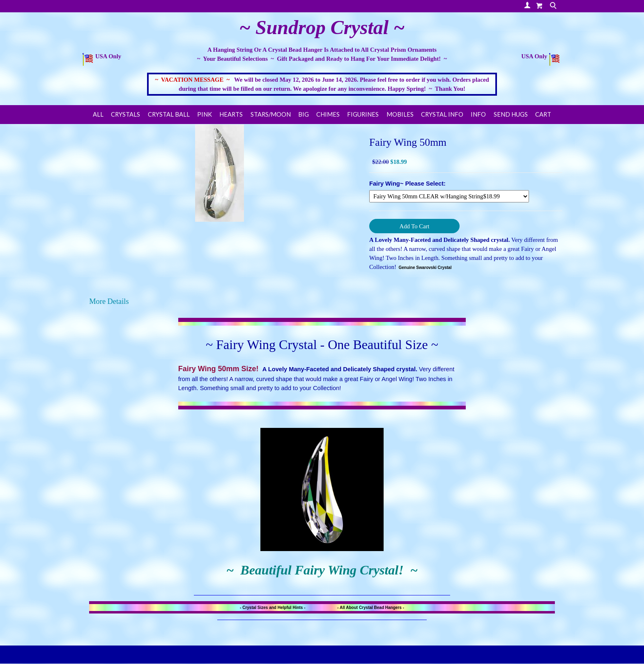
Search (554, 6)
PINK (205, 114)
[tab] (322, 301)
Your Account (527, 5)
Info (478, 114)
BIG (304, 114)
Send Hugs (511, 114)
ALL (98, 114)
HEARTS (231, 114)
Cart (543, 114)
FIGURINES (363, 114)
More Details (109, 301)
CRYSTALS (125, 114)
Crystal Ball (169, 114)
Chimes (328, 114)
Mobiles (400, 114)
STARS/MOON (271, 114)
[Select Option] (449, 196)
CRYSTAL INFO (442, 114)
